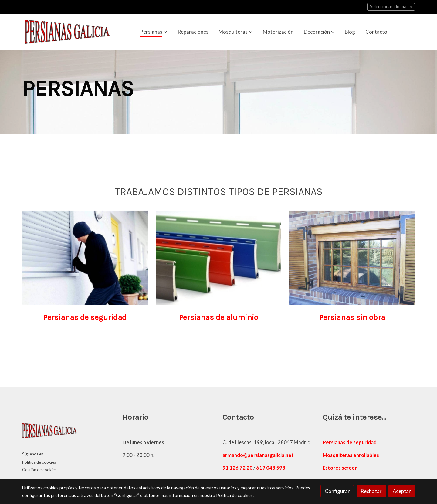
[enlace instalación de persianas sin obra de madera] (352, 260)
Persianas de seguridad (350, 442)
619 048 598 (271, 468)
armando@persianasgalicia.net (258, 455)
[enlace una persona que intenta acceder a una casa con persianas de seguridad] (85, 260)
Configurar (337, 491)
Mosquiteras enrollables (351, 455)
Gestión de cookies (39, 470)
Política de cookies (39, 462)
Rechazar (371, 491)
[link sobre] (68, 432)
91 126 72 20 (237, 468)
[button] (154, 32)
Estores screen (340, 468)
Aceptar (402, 491)
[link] (67, 32)
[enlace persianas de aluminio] (219, 260)
